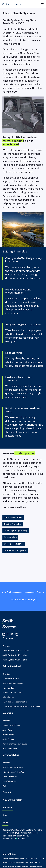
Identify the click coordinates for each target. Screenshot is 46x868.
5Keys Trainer (8, 697)
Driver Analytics (11, 755)
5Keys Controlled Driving (13, 683)
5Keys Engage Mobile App (13, 772)
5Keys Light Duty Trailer (13, 693)
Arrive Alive (7, 730)
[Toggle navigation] (42, 4)
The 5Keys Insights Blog (16, 531)
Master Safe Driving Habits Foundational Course (23, 858)
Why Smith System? (13, 800)
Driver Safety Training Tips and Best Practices (22, 867)
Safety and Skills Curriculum (15, 744)
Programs (8, 638)
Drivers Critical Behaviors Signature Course (21, 863)
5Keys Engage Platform (13, 767)
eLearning (8, 713)
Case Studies (10, 537)
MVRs (5, 786)
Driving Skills (8, 735)
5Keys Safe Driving (11, 679)
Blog (5, 815)
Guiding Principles (13, 524)
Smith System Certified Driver (15, 655)
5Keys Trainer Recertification (15, 702)
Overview (6, 646)
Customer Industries (14, 544)
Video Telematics (10, 777)
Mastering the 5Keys (11, 725)
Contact (7, 792)
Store (5, 823)
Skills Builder (8, 739)
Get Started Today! (13, 517)
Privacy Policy (9, 839)
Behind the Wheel (12, 666)
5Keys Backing (9, 688)
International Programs (15, 550)
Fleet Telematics (10, 781)
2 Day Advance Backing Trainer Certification (21, 707)
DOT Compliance (10, 749)
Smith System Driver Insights (15, 660)
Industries (8, 807)
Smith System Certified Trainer (16, 651)
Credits (22, 839)
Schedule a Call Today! (23, 600)
